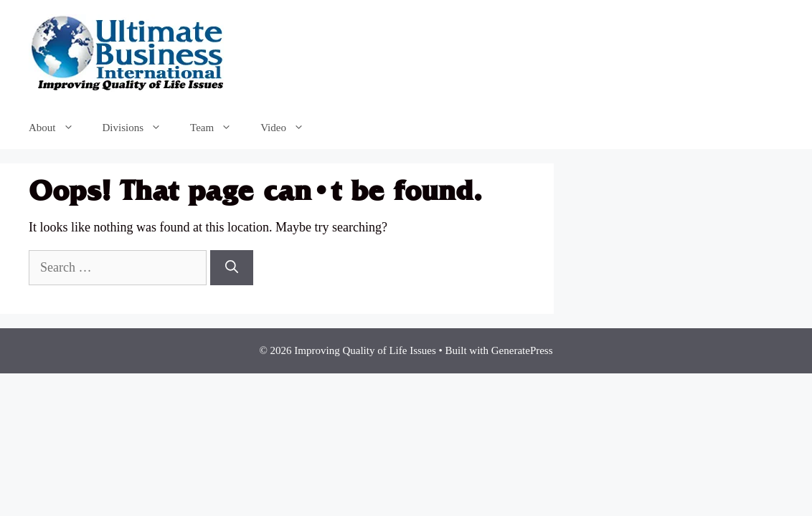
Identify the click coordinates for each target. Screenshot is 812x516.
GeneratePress (522, 350)
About (58, 128)
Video (289, 128)
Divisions (140, 128)
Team (218, 128)
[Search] (232, 268)
